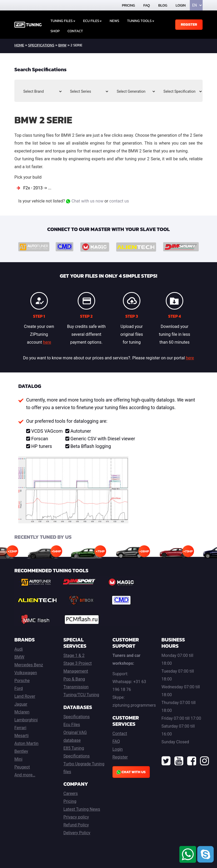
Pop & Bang (74, 679)
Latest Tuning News (82, 809)
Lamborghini (26, 720)
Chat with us (131, 772)
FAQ (147, 5)
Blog (163, 5)
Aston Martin (26, 743)
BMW (62, 45)
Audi (19, 649)
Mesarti (21, 736)
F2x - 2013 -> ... (37, 188)
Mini (18, 759)
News (114, 21)
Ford (19, 688)
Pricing (128, 5)
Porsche (22, 681)
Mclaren (22, 712)
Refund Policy (76, 825)
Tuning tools (141, 21)
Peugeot (22, 767)
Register (189, 24)
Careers (71, 793)
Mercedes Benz (29, 665)
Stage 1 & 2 (74, 655)
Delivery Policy (77, 833)
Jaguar (21, 704)
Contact (75, 31)
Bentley (21, 751)
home (19, 45)
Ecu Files (72, 725)
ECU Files (93, 21)
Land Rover (25, 696)
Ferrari (20, 728)
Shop (55, 31)
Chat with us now (85, 201)
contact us (119, 201)
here (47, 342)
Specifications (41, 45)
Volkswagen (26, 673)
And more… (25, 775)
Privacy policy (76, 817)
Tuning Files (63, 21)
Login (181, 5)
